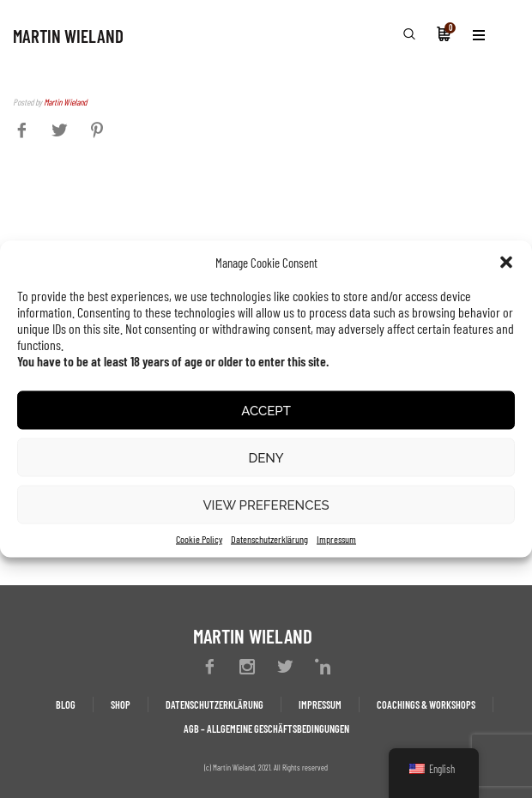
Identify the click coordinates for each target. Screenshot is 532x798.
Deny (266, 457)
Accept (266, 410)
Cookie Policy (199, 539)
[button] (506, 263)
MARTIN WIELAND (68, 36)
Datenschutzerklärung (269, 539)
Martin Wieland (65, 102)
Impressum (336, 539)
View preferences (266, 505)
